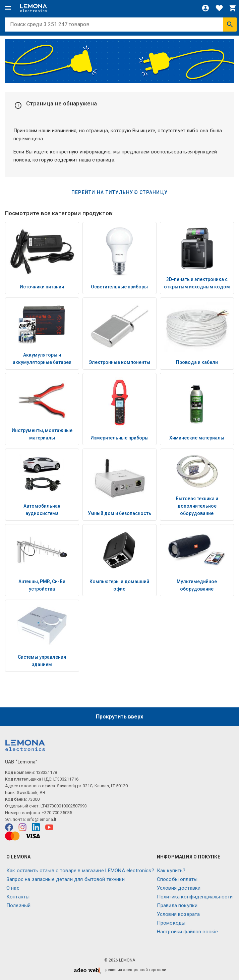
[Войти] (205, 8)
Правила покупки (177, 905)
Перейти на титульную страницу (119, 192)
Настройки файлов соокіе (187, 932)
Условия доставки (179, 888)
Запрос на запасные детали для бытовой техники (66, 879)
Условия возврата (178, 914)
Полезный (18, 905)
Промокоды (171, 923)
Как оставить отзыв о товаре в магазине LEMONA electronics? (80, 871)
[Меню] (8, 8)
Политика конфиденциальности (195, 897)
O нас (13, 888)
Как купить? (171, 871)
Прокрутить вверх (119, 717)
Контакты (18, 897)
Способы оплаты (177, 879)
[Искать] (230, 25)
